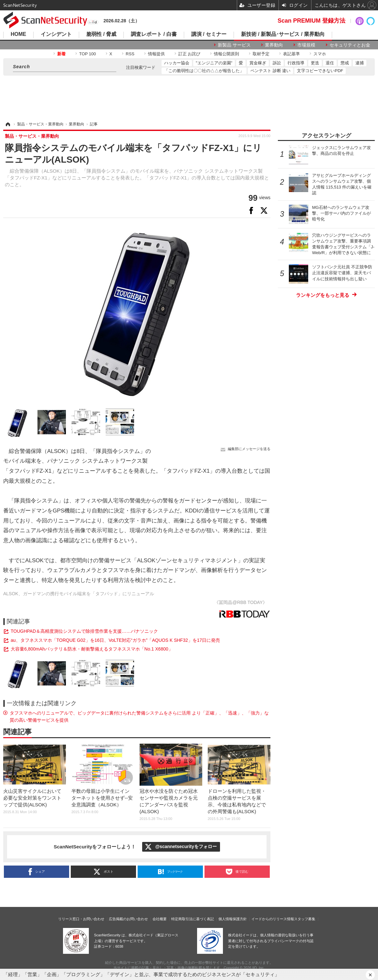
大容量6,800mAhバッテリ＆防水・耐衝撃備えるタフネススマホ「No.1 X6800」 (92, 649)
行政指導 (296, 63)
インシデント (56, 34)
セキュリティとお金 (350, 45)
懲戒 (345, 63)
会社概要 (160, 919)
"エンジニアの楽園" (214, 63)
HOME (18, 34)
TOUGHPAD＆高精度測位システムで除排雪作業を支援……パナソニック (84, 631)
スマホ (320, 54)
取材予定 (261, 54)
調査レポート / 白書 (154, 34)
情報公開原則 (226, 54)
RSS (130, 54)
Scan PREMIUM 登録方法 (311, 21)
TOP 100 (88, 54)
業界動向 (274, 45)
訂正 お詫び (189, 54)
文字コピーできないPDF (320, 71)
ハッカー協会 (177, 63)
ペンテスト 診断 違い (270, 71)
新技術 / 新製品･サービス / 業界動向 (283, 34)
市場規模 (306, 45)
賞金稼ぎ (258, 63)
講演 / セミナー (209, 34)
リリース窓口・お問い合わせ (81, 919)
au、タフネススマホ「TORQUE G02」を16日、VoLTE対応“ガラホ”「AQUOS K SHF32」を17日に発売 (115, 640)
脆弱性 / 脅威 (101, 34)
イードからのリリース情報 (273, 919)
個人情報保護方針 (233, 919)
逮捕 (360, 63)
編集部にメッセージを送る (249, 449)
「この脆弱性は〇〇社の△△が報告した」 (204, 71)
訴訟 (277, 63)
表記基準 (291, 54)
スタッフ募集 (305, 919)
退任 (330, 63)
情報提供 (156, 54)
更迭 (315, 63)
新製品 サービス (234, 45)
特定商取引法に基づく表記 (193, 919)
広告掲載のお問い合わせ (128, 919)
